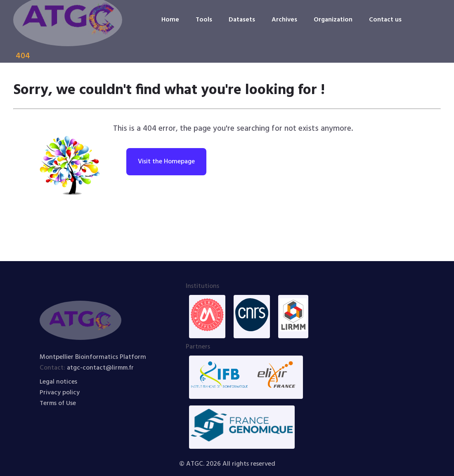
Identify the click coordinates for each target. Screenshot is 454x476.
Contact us (386, 20)
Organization (333, 20)
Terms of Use (58, 403)
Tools (202, 20)
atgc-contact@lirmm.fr (101, 368)
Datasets (241, 20)
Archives (284, 20)
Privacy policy (60, 393)
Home (169, 20)
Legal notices (59, 382)
